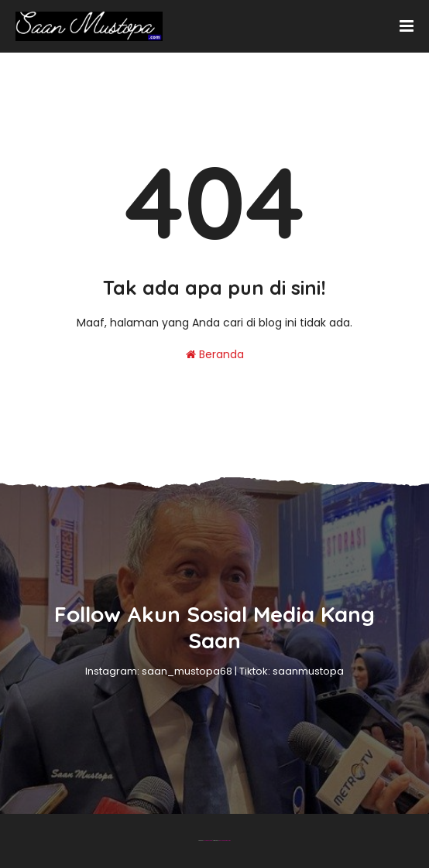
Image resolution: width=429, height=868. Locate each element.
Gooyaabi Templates (225, 841)
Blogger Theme (208, 841)
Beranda (215, 354)
